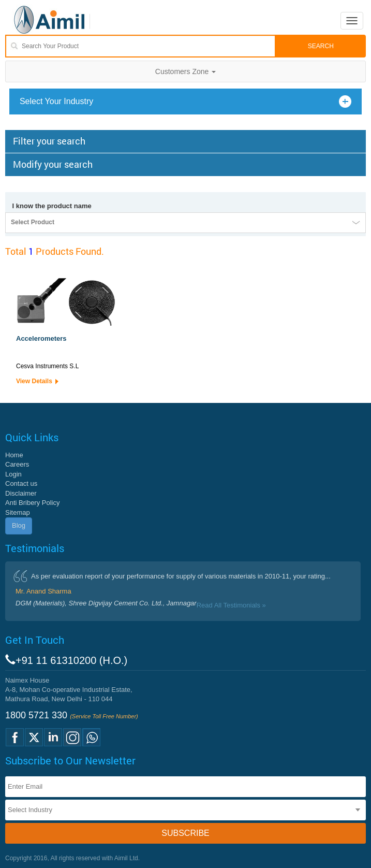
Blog (19, 525)
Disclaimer (21, 493)
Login (13, 474)
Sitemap (18, 512)
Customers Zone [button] (185, 71)
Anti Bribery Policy (32, 503)
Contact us (21, 483)
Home (14, 455)
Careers (17, 464)
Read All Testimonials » (231, 605)
